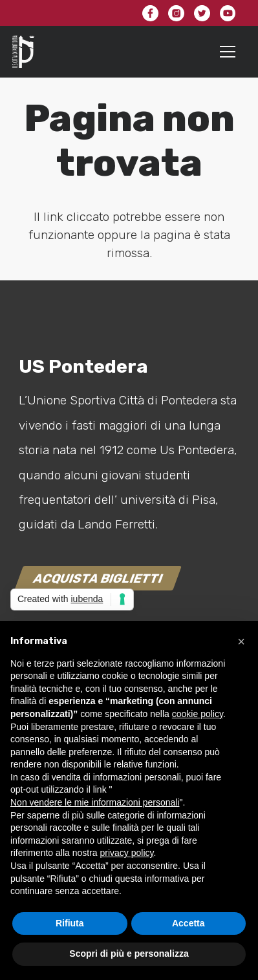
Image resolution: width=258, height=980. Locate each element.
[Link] (23, 52)
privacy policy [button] (127, 853)
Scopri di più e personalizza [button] (129, 954)
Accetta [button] (188, 923)
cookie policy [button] (198, 714)
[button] (241, 641)
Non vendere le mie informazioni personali (95, 802)
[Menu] (228, 52)
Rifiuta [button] (70, 923)
